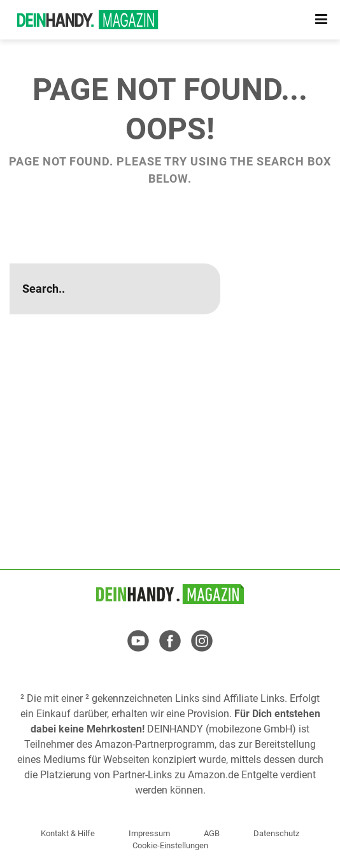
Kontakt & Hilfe (68, 833)
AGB (212, 833)
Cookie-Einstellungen (170, 845)
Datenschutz (276, 833)
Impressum (149, 833)
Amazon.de (213, 775)
